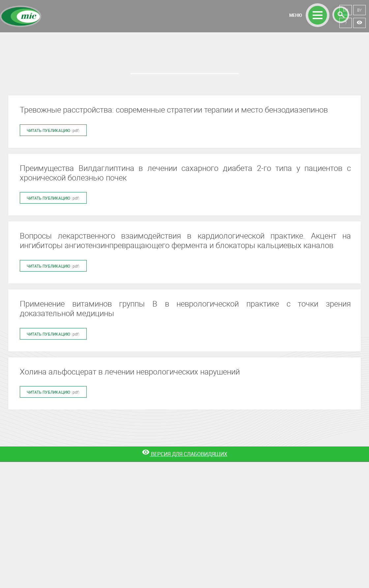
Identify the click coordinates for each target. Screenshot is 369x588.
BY (359, 10)
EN (346, 10)
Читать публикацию (53, 130)
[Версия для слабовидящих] (184, 454)
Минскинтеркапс (21, 16)
